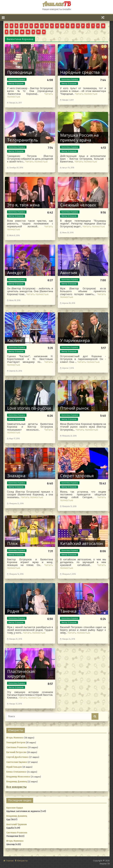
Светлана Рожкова (17, 747)
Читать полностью (86, 94)
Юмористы (22, 861)
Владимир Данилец (17, 782)
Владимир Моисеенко (18, 777)
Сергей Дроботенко (17, 757)
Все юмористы (16, 787)
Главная (10, 861)
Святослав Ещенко (17, 762)
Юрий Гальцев (14, 767)
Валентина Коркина (17, 79)
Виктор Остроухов (16, 83)
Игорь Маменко (15, 738)
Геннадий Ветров (16, 743)
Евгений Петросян (16, 752)
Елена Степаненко (16, 772)
